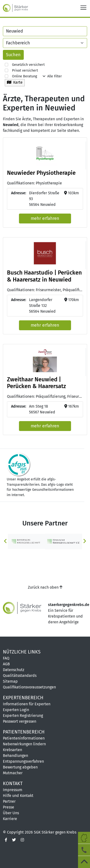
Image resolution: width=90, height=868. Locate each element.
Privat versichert (21, 71)
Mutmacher (13, 773)
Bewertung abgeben (20, 767)
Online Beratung (21, 76)
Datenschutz (14, 670)
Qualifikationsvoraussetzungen (29, 687)
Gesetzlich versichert (25, 65)
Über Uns (11, 813)
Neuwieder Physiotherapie (41, 173)
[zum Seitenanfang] (84, 862)
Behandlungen (15, 756)
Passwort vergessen (20, 721)
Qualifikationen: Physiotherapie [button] (34, 183)
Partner (9, 801)
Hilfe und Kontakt (18, 796)
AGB (6, 664)
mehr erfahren (45, 218)
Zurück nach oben (45, 587)
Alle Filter (52, 76)
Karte (15, 82)
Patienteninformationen (24, 738)
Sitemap (10, 681)
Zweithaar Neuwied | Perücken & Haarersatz (36, 383)
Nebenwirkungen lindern (24, 744)
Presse (9, 807)
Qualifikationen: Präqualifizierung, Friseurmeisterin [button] (45, 396)
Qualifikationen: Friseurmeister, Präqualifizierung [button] (45, 290)
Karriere (10, 819)
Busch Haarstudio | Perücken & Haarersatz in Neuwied (44, 276)
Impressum (13, 790)
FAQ (6, 658)
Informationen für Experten (27, 704)
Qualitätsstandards (20, 676)
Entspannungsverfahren (23, 761)
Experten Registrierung (23, 716)
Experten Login (16, 710)
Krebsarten (12, 750)
